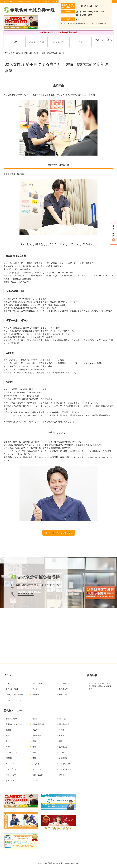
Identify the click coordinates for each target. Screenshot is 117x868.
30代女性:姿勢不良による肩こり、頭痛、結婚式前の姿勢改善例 (100, 686)
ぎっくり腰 (10, 781)
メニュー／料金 (37, 42)
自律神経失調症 (65, 764)
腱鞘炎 (35, 752)
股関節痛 (36, 764)
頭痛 (61, 741)
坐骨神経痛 (63, 747)
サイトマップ (64, 695)
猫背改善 (62, 719)
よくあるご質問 (12, 689)
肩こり (11, 53)
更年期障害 (37, 736)
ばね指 (62, 752)
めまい (8, 747)
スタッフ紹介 (38, 683)
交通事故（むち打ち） (14, 724)
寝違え (62, 775)
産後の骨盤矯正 (38, 724)
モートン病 (10, 764)
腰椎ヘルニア (11, 775)
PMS (8, 736)
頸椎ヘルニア (38, 775)
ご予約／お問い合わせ (102, 42)
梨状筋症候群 (64, 724)
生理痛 (62, 730)
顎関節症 (9, 758)
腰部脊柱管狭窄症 (13, 719)
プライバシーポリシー (14, 700)
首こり (35, 781)
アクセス (80, 42)
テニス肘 (36, 730)
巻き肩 (35, 719)
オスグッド (37, 769)
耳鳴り (35, 747)
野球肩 (8, 730)
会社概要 (36, 695)
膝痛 (34, 758)
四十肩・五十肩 (12, 752)
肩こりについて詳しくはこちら (58, 533)
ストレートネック (66, 769)
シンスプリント (12, 769)
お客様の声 (59, 42)
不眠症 (62, 736)
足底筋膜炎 (63, 758)
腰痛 (34, 741)
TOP (15, 42)
